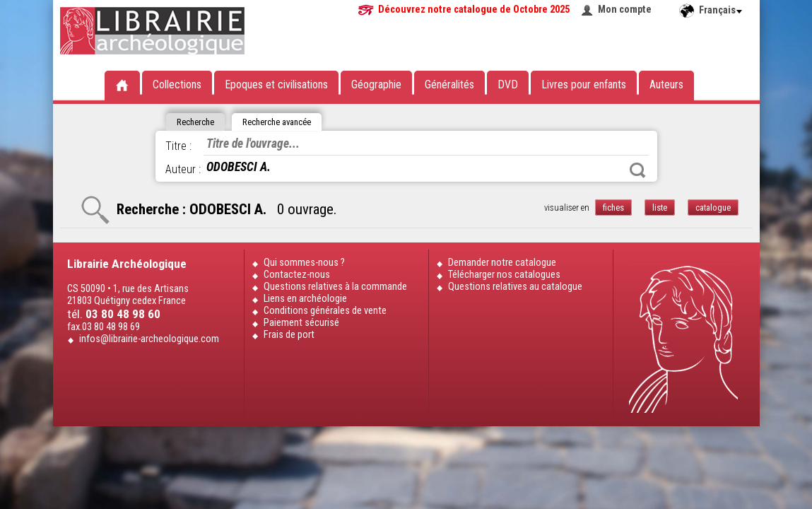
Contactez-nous (297, 275)
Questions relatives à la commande (335, 287)
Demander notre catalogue (502, 263)
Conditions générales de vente (325, 311)
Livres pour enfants (584, 84)
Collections (177, 84)
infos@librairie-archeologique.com (149, 339)
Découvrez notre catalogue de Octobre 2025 (474, 10)
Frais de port (289, 335)
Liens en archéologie (305, 299)
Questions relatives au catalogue (515, 287)
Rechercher (637, 170)
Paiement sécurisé (301, 323)
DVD (508, 84)
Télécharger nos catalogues (504, 275)
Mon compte (625, 10)
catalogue (713, 207)
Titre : (178, 146)
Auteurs (666, 84)
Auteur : (183, 169)
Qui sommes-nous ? (304, 263)
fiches (613, 207)
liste (660, 207)
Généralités (449, 84)
